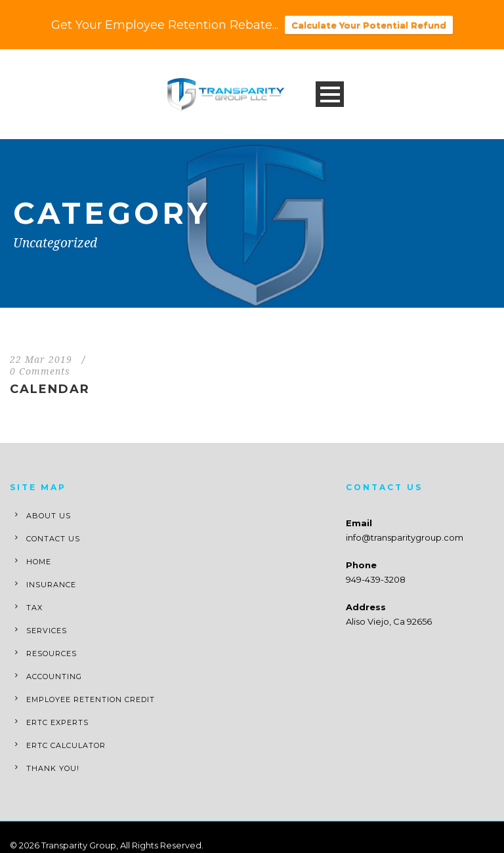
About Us (49, 516)
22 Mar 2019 (41, 360)
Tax (34, 608)
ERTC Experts (57, 722)
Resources (52, 654)
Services (47, 631)
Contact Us (53, 539)
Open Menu (330, 94)
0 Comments (40, 371)
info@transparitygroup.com (405, 537)
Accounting (54, 676)
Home (39, 562)
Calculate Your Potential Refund (369, 25)
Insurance (51, 585)
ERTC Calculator (66, 745)
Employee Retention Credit (91, 699)
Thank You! (53, 768)
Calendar (50, 389)
